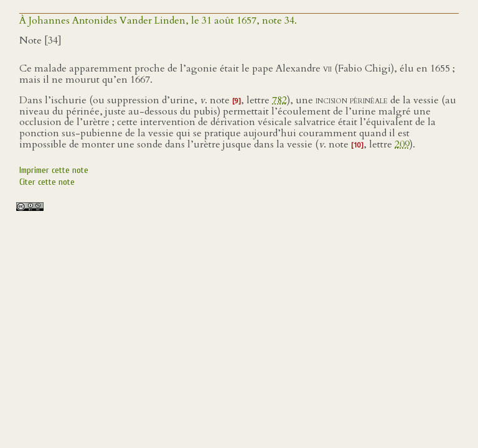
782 (279, 100)
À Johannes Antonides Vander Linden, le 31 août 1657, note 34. (158, 21)
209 (402, 144)
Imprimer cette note (54, 170)
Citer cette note (47, 182)
